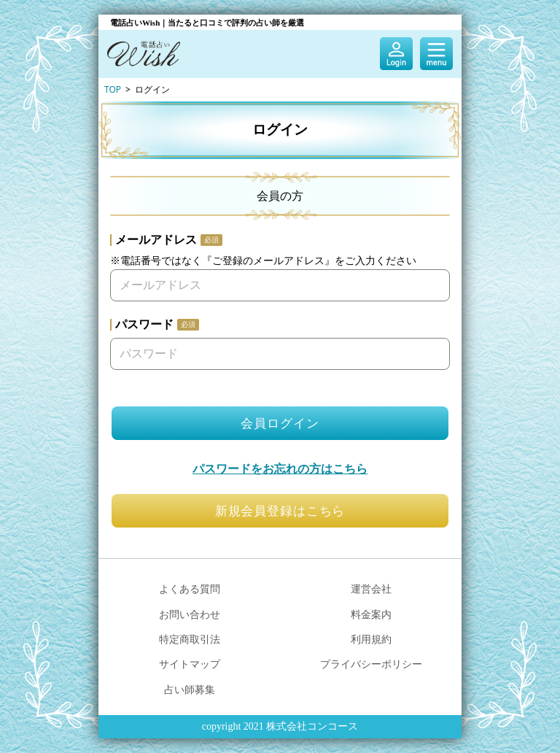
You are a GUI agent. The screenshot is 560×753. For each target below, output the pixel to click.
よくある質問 (190, 588)
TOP (113, 89)
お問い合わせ (190, 614)
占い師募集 (190, 689)
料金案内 (371, 614)
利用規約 (371, 639)
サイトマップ (190, 664)
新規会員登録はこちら (280, 511)
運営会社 (371, 588)
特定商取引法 (190, 639)
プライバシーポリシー (371, 664)
